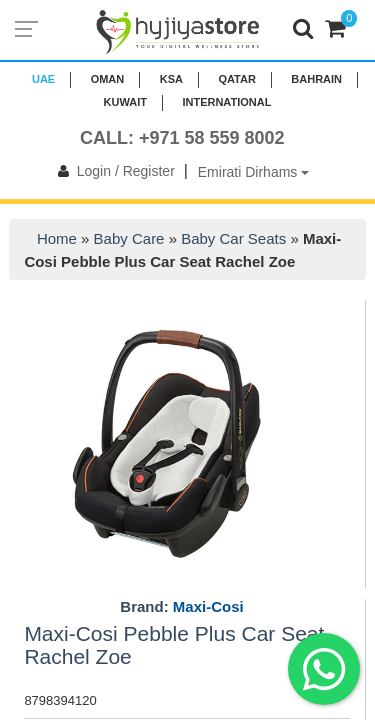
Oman (108, 79)
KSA (171, 79)
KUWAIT (125, 102)
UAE (43, 79)
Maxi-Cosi (208, 606)
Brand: (181, 607)
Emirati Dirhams (253, 172)
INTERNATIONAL (226, 102)
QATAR (236, 79)
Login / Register (112, 171)
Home (57, 238)
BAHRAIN (316, 79)
